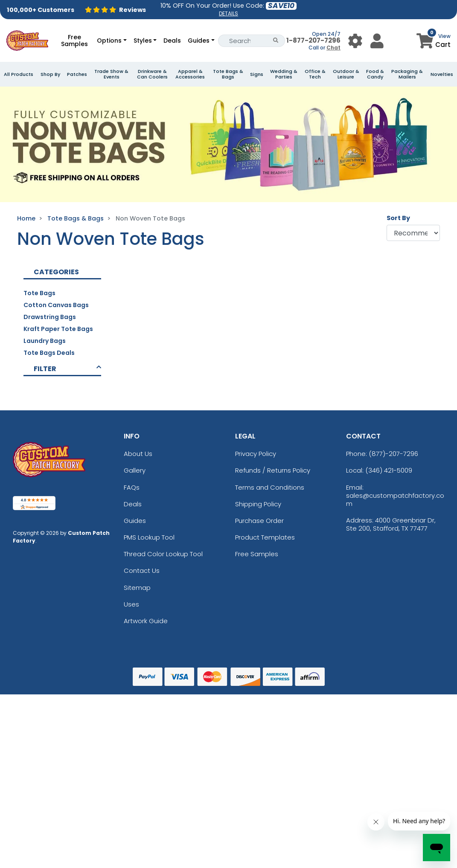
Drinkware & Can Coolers (152, 74)
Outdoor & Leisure (346, 74)
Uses (131, 604)
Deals (172, 41)
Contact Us (142, 570)
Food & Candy (375, 74)
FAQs (132, 487)
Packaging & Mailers (407, 74)
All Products (19, 74)
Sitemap (137, 588)
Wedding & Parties (284, 74)
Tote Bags (39, 293)
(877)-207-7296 (393, 454)
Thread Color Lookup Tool (163, 554)
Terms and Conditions (270, 487)
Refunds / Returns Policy (273, 470)
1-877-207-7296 (313, 40)
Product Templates (265, 537)
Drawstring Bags (50, 317)
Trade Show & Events (111, 74)
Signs (257, 74)
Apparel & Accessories (190, 74)
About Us (138, 454)
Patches (77, 74)
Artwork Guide (146, 621)
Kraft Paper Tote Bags (58, 329)
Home (26, 218)
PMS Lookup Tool (149, 537)
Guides (199, 41)
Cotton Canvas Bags (56, 305)
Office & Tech (315, 74)
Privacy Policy (256, 454)
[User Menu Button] (355, 41)
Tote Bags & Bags (228, 74)
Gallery (135, 470)
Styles (143, 41)
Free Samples (74, 41)
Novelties (442, 74)
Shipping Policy (258, 504)
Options (109, 41)
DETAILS (228, 13)
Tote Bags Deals (49, 353)
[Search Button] (276, 41)
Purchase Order (259, 521)
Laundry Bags (45, 341)
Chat (333, 48)
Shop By (50, 74)
